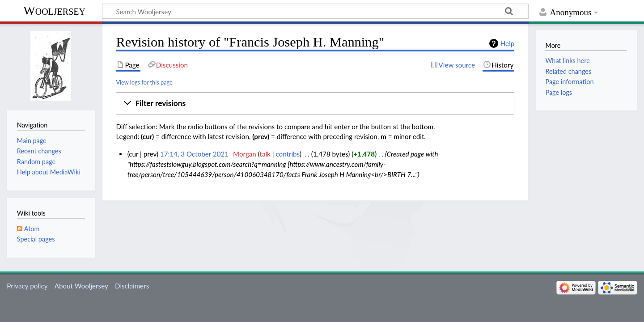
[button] (315, 103)
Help (507, 43)
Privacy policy (27, 286)
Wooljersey (54, 11)
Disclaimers (132, 286)
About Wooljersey (81, 286)
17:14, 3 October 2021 (194, 154)
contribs (287, 154)
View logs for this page (144, 82)
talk (265, 154)
